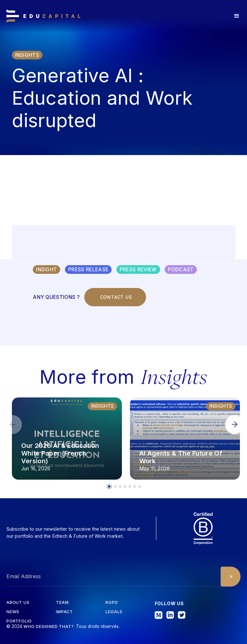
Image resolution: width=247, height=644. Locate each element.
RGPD (112, 603)
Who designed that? (49, 627)
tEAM (62, 603)
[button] (237, 16)
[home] (43, 16)
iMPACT (64, 612)
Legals (114, 612)
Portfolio (19, 621)
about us (18, 603)
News (13, 612)
